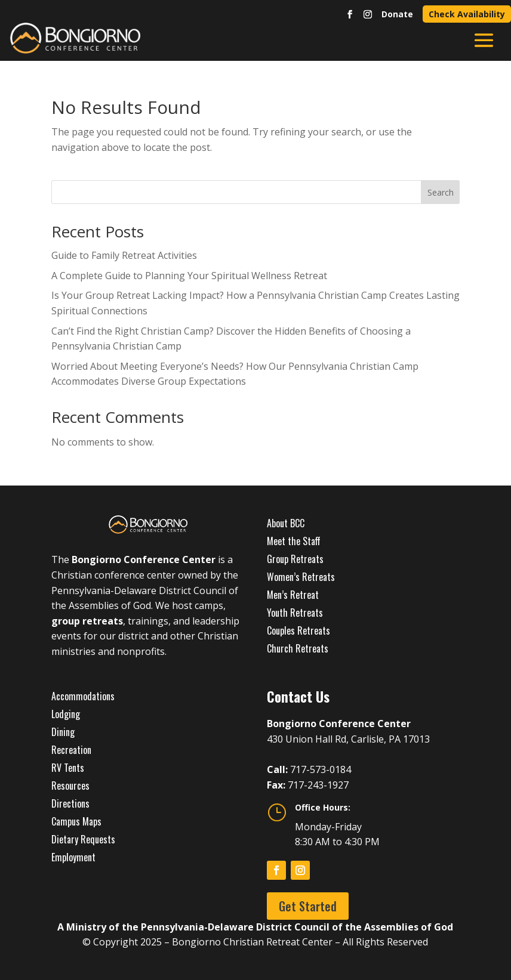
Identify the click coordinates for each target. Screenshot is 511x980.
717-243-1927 (318, 785)
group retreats (87, 621)
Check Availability (467, 14)
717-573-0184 (321, 769)
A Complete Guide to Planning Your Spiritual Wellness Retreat (189, 276)
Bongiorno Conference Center (144, 559)
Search (441, 192)
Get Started (308, 906)
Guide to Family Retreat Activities (124, 255)
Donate (397, 14)
